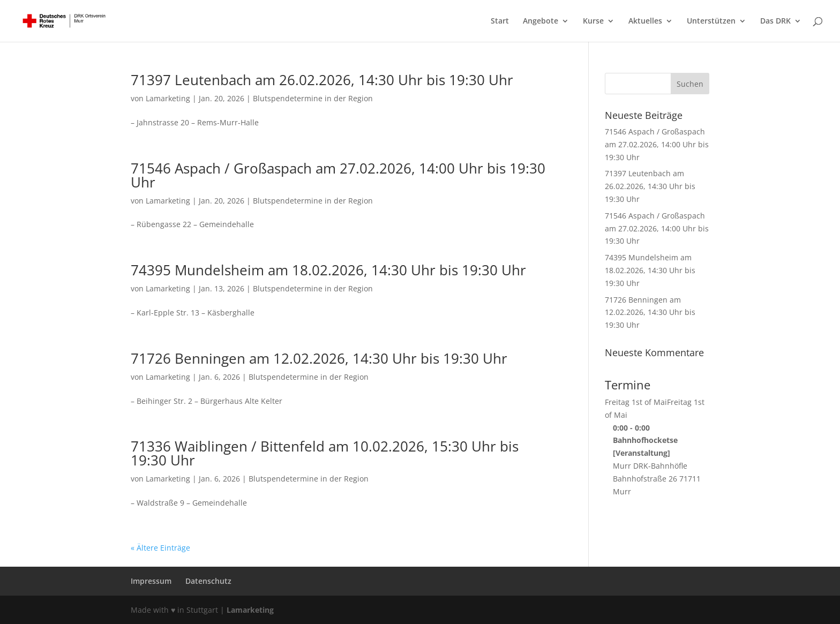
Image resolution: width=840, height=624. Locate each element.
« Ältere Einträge (160, 548)
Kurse (593, 21)
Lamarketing (168, 98)
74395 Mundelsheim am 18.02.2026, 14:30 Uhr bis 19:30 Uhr (328, 270)
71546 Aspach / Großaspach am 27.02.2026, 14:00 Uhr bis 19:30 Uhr (338, 175)
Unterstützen (711, 21)
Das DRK (775, 21)
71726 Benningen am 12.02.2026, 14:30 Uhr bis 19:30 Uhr (319, 358)
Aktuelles (645, 21)
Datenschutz (208, 581)
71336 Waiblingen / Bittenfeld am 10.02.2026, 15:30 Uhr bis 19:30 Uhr (325, 453)
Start (500, 21)
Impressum (151, 581)
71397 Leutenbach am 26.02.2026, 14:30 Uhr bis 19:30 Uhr (322, 80)
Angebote (541, 21)
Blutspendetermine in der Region (313, 98)
